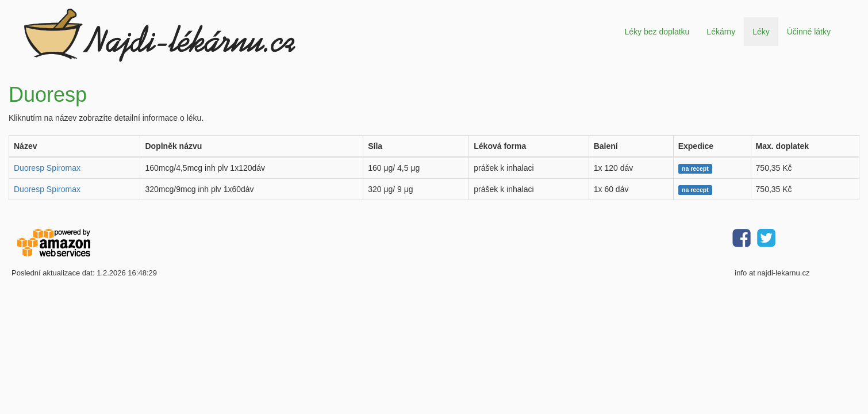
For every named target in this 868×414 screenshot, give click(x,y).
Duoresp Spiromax (47, 168)
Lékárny (721, 32)
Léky (761, 32)
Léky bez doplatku (657, 32)
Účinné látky (809, 32)
